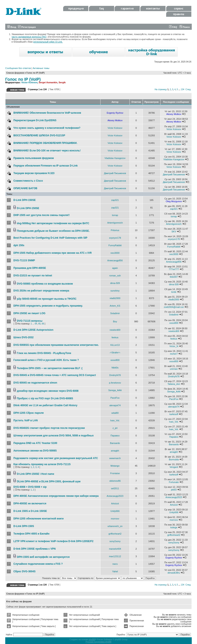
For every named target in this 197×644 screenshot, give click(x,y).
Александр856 (115, 260)
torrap (115, 215)
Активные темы (41, 68)
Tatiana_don (174, 384)
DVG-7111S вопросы (30, 321)
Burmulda (174, 459)
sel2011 (115, 488)
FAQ (173, 27)
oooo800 (174, 323)
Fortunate (174, 482)
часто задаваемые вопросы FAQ (29, 37)
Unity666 (115, 511)
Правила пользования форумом (34, 158)
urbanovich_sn (115, 526)
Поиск (185, 27)
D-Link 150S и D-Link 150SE (30, 511)
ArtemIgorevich (115, 223)
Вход (12, 27)
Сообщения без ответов (18, 68)
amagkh (115, 451)
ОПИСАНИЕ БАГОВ (25, 188)
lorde (174, 292)
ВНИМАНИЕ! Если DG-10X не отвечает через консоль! (47, 151)
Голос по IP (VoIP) (36, 73)
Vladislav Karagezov (115, 158)
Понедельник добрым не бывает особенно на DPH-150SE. (53, 231)
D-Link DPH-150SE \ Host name (36, 474)
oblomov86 (115, 481)
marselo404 (115, 549)
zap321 (115, 200)
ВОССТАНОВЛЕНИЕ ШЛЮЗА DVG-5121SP (39, 135)
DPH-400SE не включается (30, 503)
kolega (174, 527)
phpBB (92, 639)
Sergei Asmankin (48, 82)
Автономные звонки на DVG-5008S (35, 451)
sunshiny (115, 291)
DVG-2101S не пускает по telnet (33, 276)
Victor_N (174, 346)
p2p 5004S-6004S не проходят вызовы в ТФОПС (47, 299)
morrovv (115, 519)
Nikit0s (115, 368)
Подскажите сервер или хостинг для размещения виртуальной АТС (56, 458)
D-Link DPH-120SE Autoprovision (33, 330)
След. (188, 89)
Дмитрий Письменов (115, 173)
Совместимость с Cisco (28, 181)
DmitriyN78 (115, 375)
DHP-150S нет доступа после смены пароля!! (42, 215)
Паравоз (115, 436)
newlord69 (115, 330)
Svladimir (115, 313)
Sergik (62, 82)
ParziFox (115, 398)
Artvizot (115, 503)
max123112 (115, 556)
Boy (115, 321)
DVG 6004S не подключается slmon (35, 383)
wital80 (115, 413)
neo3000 (115, 253)
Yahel (115, 571)
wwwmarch (115, 458)
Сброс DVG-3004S (24, 571)
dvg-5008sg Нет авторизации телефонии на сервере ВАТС (53, 223)
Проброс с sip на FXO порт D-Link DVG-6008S (45, 398)
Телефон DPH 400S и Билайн (31, 534)
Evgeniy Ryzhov (115, 113)
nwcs (115, 564)
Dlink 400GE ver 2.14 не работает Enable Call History (45, 405)
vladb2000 (115, 298)
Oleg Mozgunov (174, 201)
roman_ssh (115, 276)
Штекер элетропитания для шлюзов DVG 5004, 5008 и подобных (53, 436)
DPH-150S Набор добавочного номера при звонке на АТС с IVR (53, 253)
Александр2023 (115, 496)
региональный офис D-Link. (48, 42)
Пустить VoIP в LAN (26, 420)
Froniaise (115, 473)
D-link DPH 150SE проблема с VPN (35, 549)
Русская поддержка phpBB (98, 642)
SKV (174, 232)
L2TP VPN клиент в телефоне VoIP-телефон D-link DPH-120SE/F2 (53, 541)
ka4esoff (174, 414)
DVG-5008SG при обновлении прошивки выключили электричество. (56, 345)
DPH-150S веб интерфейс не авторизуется (43, 557)
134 (183, 89)
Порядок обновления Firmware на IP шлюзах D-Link (46, 166)
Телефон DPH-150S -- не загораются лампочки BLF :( (50, 368)
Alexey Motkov (174, 114)
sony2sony (115, 541)
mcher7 (174, 354)
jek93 (174, 490)
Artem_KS (115, 306)
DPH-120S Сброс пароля (29, 413)
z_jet (115, 428)
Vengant (174, 467)
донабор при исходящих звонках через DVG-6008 (48, 391)
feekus (115, 337)
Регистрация (27, 27)
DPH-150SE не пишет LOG (29, 313)
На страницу (161, 89)
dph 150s (19, 245)
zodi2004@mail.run (174, 307)
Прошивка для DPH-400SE (30, 268)
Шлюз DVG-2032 (23, 337)
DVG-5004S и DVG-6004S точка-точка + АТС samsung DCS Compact (55, 375)
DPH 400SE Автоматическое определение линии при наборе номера (56, 496)
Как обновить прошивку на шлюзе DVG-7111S (42, 464)
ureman (174, 369)
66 (43, 324)
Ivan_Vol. (115, 420)
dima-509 (115, 283)
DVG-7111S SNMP (24, 260)
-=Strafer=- (115, 353)
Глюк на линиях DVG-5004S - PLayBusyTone (44, 353)
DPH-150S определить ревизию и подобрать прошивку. (48, 306)
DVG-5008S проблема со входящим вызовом (45, 284)
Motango (115, 466)
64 (36, 324)
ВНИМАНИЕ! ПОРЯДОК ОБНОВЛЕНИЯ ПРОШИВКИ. (45, 143)
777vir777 (174, 269)
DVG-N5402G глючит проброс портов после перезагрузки (49, 428)
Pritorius (115, 230)
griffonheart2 (115, 534)
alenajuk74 (115, 405)
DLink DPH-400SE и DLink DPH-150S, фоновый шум (49, 481)
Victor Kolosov (29, 82)
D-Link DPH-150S (24, 526)
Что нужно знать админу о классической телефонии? (47, 128)
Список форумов (15, 73)
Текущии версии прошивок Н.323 (34, 173)
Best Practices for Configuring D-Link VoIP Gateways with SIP (50, 238)
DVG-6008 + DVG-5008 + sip (30, 487)
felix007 (174, 277)
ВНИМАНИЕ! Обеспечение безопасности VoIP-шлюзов (47, 113)
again (115, 268)
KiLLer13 (115, 345)
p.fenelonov (115, 383)
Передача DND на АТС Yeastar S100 (35, 443)
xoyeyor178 (115, 238)
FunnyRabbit (115, 245)
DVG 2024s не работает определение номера (41, 291)
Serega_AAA (115, 390)
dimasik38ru (174, 573)
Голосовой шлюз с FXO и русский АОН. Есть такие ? (46, 360)
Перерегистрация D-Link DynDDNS (35, 120)
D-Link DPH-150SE (25, 200)
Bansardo (115, 443)
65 (39, 324)
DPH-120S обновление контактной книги (38, 519)
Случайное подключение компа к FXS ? (38, 564)
